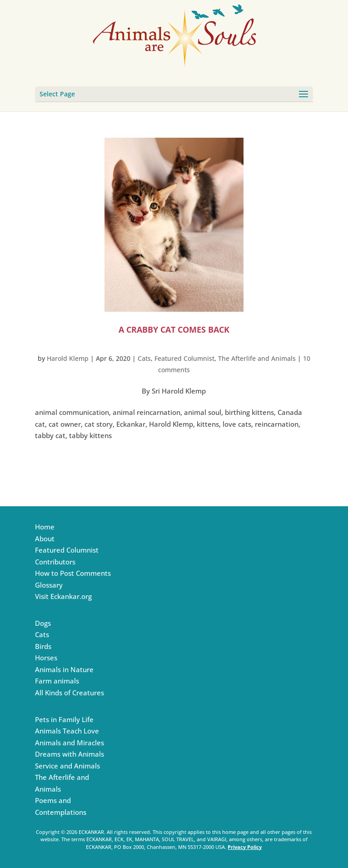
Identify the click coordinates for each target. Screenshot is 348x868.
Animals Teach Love (67, 731)
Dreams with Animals (70, 754)
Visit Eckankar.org (63, 596)
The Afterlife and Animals (257, 358)
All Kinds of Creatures (70, 693)
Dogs (43, 623)
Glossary (49, 585)
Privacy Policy (245, 847)
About (45, 539)
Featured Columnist (184, 358)
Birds (43, 646)
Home (45, 527)
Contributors (55, 562)
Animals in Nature (64, 669)
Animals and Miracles (70, 743)
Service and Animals (67, 766)
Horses (46, 658)
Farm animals (57, 681)
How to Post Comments (73, 573)
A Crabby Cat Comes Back (174, 329)
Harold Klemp (68, 358)
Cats (144, 358)
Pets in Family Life (64, 719)
